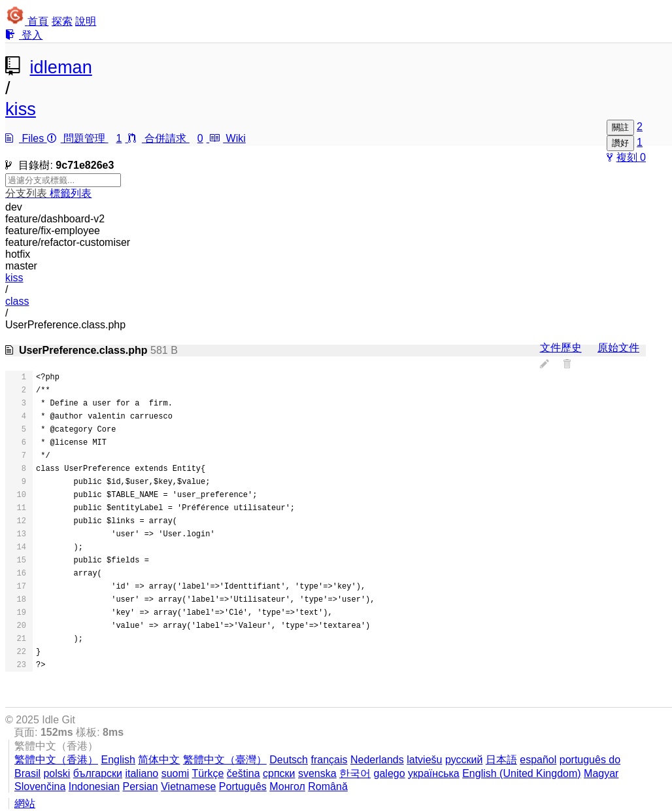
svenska (317, 773)
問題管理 (88, 138)
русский (464, 760)
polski (57, 773)
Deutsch (289, 760)
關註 (620, 127)
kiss (21, 109)
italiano (142, 773)
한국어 (355, 773)
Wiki (227, 138)
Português (243, 786)
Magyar (601, 773)
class (17, 301)
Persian (140, 786)
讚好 (620, 143)
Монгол (287, 786)
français (329, 760)
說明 (86, 21)
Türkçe (208, 773)
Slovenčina (40, 786)
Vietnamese (188, 786)
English (118, 760)
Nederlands (377, 760)
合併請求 (169, 138)
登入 (24, 35)
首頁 (38, 21)
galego (390, 773)
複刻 (623, 157)
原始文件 (618, 348)
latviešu (424, 760)
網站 (25, 803)
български (98, 773)
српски (279, 773)
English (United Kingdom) (521, 773)
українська (434, 773)
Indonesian (94, 786)
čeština (244, 773)
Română (328, 786)
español (538, 760)
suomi (176, 773)
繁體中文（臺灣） (225, 760)
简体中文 (159, 760)
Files (26, 138)
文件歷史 (561, 348)
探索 (62, 21)
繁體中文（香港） (56, 760)
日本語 (501, 760)
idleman (61, 67)
